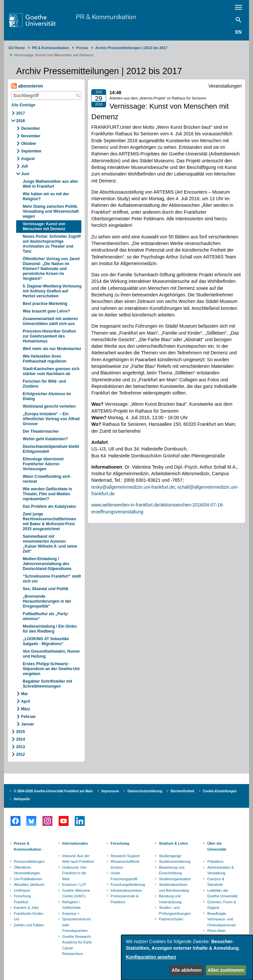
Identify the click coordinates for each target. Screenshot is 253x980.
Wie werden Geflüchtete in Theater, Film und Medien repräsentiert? (47, 494)
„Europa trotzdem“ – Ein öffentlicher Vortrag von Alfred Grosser (51, 419)
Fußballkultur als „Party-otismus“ (46, 616)
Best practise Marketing (45, 304)
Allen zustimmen (226, 970)
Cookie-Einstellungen (220, 791)
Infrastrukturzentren (126, 890)
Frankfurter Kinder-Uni (29, 916)
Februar (28, 717)
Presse (82, 48)
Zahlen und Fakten (29, 925)
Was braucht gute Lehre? (46, 311)
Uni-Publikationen (28, 879)
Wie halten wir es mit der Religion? (46, 196)
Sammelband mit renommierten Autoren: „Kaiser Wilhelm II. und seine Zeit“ (50, 544)
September (31, 151)
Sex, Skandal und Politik (46, 589)
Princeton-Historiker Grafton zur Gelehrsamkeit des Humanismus (49, 336)
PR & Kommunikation (106, 17)
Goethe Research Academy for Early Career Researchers (77, 945)
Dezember (30, 128)
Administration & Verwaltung (220, 870)
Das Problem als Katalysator (49, 506)
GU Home (16, 48)
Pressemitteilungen (29, 861)
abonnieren (27, 86)
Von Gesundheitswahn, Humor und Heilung (51, 654)
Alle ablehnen (187, 970)
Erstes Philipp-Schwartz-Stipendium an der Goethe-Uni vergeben (51, 669)
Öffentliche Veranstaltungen (27, 870)
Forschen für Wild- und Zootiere (44, 384)
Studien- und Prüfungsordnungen (175, 911)
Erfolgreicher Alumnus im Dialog (47, 396)
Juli (25, 166)
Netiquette (22, 799)
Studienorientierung (174, 861)
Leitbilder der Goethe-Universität (222, 893)
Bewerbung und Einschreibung (171, 870)
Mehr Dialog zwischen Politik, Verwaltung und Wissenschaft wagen (51, 211)
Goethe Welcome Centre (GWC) (76, 893)
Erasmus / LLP (74, 885)
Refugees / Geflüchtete (71, 905)
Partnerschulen (171, 919)
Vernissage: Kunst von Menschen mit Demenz (44, 226)
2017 (21, 113)
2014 (21, 739)
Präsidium (215, 861)
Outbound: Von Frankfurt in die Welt (74, 873)
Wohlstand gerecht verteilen (49, 406)
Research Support (125, 856)
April (26, 701)
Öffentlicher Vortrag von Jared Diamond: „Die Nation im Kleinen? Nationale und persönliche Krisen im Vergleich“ (51, 269)
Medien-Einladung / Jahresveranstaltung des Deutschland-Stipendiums (47, 564)
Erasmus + (71, 913)
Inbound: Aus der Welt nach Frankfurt (78, 859)
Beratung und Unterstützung (170, 899)
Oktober (29, 144)
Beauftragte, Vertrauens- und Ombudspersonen (222, 919)
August (28, 159)
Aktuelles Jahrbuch (29, 885)
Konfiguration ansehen (151, 957)
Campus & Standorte (216, 882)
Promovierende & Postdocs (125, 899)
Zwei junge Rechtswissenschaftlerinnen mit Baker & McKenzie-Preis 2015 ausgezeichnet (49, 521)
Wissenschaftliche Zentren (125, 864)
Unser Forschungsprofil (124, 876)
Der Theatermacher (41, 431)
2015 (21, 732)
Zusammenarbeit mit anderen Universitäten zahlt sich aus (50, 321)
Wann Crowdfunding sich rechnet (46, 479)
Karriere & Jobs (26, 908)
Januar (28, 724)
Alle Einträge (23, 105)
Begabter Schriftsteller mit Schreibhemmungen (47, 684)
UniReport (22, 890)
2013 (21, 747)
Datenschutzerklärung (145, 791)
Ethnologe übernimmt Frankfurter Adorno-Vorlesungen (43, 464)
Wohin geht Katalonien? (45, 439)
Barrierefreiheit (183, 791)
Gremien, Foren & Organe (222, 905)
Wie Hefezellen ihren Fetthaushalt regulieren (45, 359)
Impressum (110, 791)
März (26, 709)
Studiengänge (170, 856)
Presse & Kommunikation (28, 846)
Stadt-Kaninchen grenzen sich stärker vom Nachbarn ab (51, 371)
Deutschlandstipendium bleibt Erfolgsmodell (51, 449)
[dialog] (187, 957)
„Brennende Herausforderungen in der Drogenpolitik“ (47, 601)
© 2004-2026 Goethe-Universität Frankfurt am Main (53, 791)
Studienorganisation (175, 879)
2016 (21, 121)
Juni (25, 174)
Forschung (120, 843)
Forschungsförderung (127, 885)
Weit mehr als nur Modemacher (52, 349)
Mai (24, 694)
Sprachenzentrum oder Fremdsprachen (77, 925)
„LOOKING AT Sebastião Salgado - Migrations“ (46, 641)
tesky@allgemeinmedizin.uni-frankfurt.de (133, 487)
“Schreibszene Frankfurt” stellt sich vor (52, 579)
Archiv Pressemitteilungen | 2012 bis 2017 (131, 48)
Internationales (75, 843)
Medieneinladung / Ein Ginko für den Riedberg (50, 629)
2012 (21, 754)
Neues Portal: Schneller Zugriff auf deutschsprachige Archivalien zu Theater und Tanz (52, 244)
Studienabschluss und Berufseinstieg (174, 887)
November (31, 136)
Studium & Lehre (173, 843)
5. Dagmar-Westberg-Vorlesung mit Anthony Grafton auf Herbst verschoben (52, 291)
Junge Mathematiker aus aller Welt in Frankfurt (50, 184)
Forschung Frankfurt (22, 899)
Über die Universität (217, 846)
